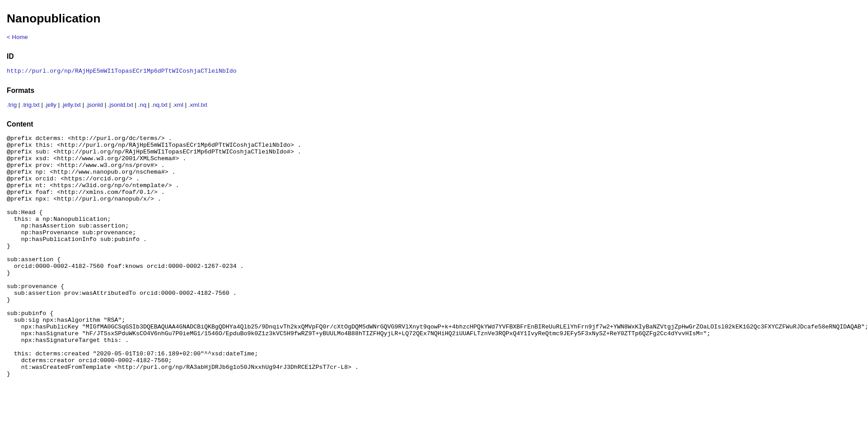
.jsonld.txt (120, 106)
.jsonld (94, 106)
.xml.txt (197, 106)
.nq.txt (159, 106)
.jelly (50, 106)
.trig (12, 106)
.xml (178, 106)
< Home (17, 37)
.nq (142, 106)
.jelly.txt (71, 106)
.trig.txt (31, 106)
